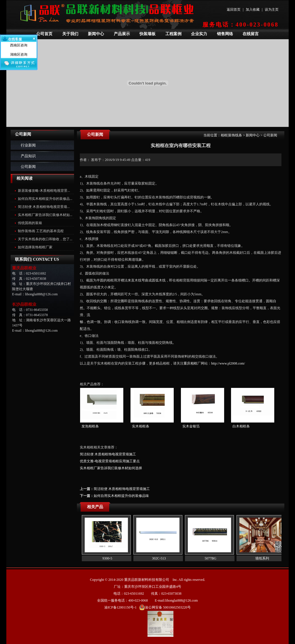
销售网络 (225, 34)
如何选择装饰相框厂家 (35, 247)
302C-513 (159, 558)
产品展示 (122, 34)
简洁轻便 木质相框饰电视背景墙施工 (108, 454)
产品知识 (28, 156)
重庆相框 (190, 363)
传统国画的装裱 (30, 223)
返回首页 (234, 10)
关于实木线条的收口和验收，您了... (45, 239)
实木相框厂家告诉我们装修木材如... (45, 215)
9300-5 (107, 558)
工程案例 (173, 34)
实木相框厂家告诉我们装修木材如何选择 (111, 468)
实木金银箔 (191, 426)
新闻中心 (96, 34)
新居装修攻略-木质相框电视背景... (44, 191)
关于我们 (70, 34)
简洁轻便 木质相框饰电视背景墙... (44, 207)
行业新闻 (28, 145)
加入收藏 (253, 10)
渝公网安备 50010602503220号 (165, 607)
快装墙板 (147, 34)
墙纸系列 (262, 558)
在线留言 (251, 34)
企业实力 (199, 34)
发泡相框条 (90, 426)
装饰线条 (235, 135)
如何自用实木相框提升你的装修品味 (121, 496)
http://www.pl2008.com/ (228, 363)
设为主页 (272, 10)
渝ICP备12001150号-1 (120, 607)
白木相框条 (241, 426)
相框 (224, 135)
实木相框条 (141, 426)
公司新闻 (28, 167)
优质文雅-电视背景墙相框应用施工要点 (110, 461)
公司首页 (44, 34)
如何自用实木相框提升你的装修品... (45, 199)
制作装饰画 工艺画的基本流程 (41, 231)
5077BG (210, 558)
